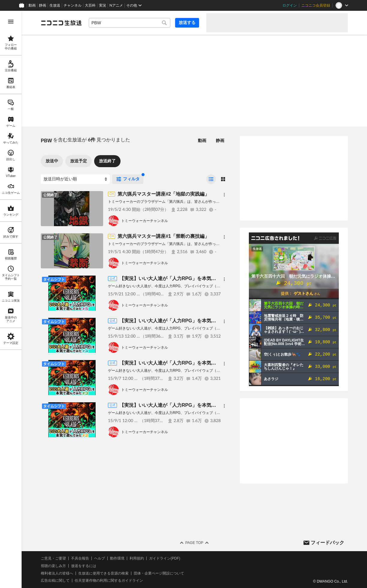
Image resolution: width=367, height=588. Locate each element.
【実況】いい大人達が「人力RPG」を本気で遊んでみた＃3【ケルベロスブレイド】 (210, 363)
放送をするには (84, 566)
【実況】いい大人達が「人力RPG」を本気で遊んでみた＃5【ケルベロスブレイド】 (210, 278)
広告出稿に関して (55, 581)
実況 (103, 5)
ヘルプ (100, 558)
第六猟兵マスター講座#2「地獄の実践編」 (163, 194)
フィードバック (327, 543)
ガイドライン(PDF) (165, 558)
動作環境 (117, 558)
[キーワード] (130, 23)
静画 (43, 5)
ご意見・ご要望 (53, 558)
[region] (11, 299)
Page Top (194, 543)
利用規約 (137, 558)
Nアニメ (116, 5)
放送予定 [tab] (79, 161)
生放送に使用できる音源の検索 (103, 573)
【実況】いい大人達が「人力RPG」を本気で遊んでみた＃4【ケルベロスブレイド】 (210, 321)
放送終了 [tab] (107, 161)
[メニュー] (224, 195)
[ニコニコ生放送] (61, 23)
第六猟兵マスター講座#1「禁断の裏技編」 (163, 236)
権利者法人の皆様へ (57, 573)
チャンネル (73, 5)
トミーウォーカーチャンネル (145, 221)
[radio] (211, 179)
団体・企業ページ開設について (159, 573)
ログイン (290, 5)
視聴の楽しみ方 (53, 566)
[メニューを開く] (11, 22)
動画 (32, 5)
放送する (187, 22)
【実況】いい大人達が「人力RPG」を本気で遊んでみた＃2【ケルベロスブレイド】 (210, 405)
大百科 (90, 5)
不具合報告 (80, 558)
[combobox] (130, 23)
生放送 (55, 5)
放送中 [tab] (52, 161)
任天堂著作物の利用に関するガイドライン (109, 581)
